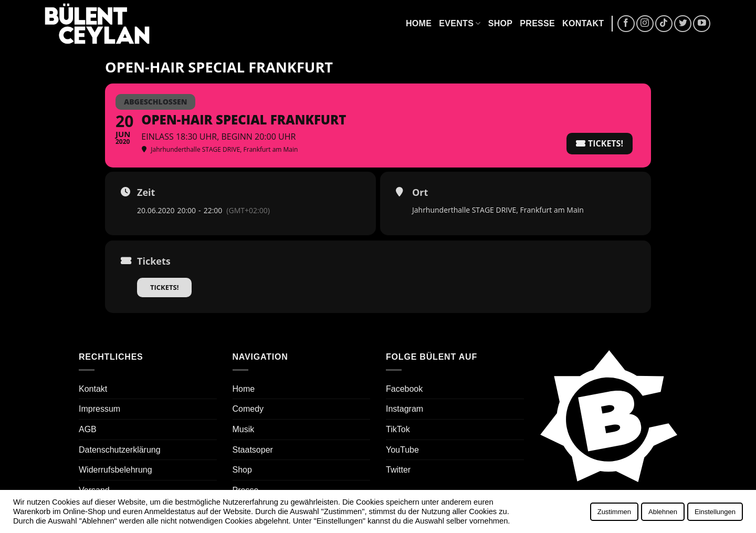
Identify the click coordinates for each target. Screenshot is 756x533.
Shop (501, 23)
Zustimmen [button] (614, 512)
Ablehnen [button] (663, 512)
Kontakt (583, 23)
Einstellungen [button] (715, 512)
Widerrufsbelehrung (115, 470)
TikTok (398, 429)
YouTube (402, 450)
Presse (537, 23)
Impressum (99, 409)
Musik (244, 429)
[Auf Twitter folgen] (683, 24)
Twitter (398, 470)
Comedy (248, 409)
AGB (88, 429)
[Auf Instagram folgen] (645, 24)
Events (460, 23)
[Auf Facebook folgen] (626, 24)
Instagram (405, 409)
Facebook (404, 389)
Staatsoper (253, 450)
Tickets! (164, 287)
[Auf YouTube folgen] (702, 24)
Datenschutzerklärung (120, 450)
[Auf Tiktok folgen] (664, 24)
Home (419, 23)
